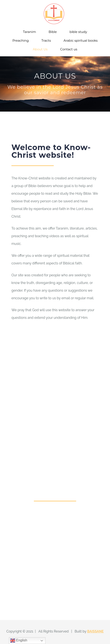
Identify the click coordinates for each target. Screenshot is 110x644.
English (19, 641)
